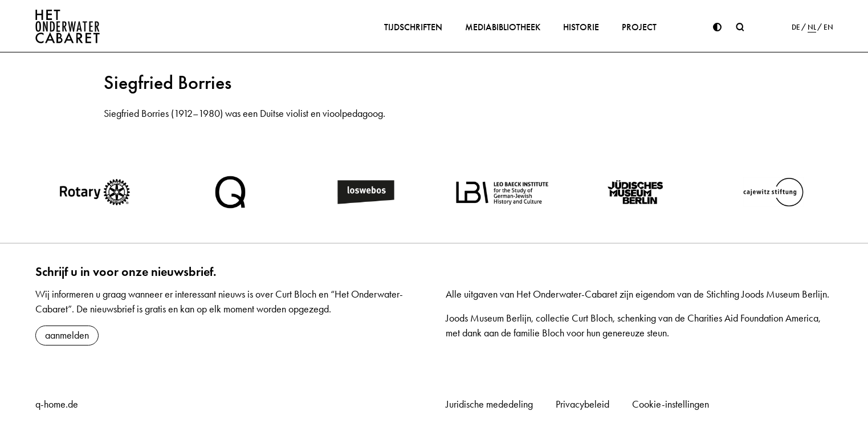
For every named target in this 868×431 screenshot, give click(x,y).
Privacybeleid (582, 404)
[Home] (68, 26)
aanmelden (67, 335)
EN (828, 27)
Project (639, 27)
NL (812, 27)
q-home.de (57, 404)
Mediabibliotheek (503, 27)
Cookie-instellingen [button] (671, 404)
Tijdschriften (413, 27)
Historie (581, 27)
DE (796, 27)
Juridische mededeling (489, 404)
